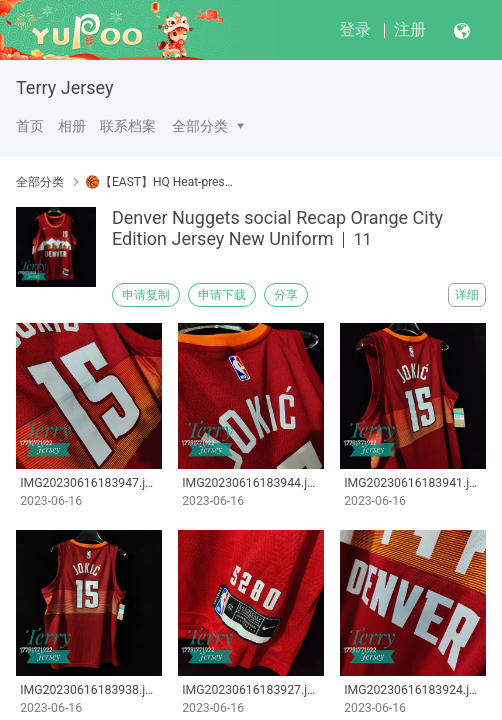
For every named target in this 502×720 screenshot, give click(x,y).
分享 (286, 295)
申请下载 (222, 295)
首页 (30, 126)
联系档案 (128, 126)
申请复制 (146, 295)
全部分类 (200, 126)
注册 (410, 29)
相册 (72, 126)
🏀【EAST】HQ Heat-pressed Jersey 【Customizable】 (160, 182)
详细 (467, 295)
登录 (355, 29)
